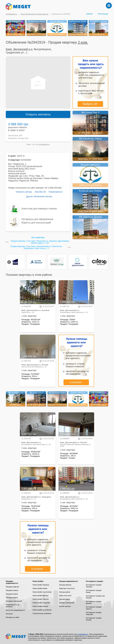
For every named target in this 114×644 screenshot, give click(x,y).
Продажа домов (12, 594)
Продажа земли (12, 597)
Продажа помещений (14, 601)
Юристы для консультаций (36, 223)
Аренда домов (65, 592)
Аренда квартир (65, 585)
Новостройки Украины (41, 585)
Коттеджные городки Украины (94, 586)
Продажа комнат (12, 590)
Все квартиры (38, 237)
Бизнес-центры (65, 606)
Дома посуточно (65, 596)
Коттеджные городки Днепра (94, 602)
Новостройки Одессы (41, 599)
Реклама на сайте (13, 617)
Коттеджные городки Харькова (94, 613)
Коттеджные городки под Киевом (95, 597)
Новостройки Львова (40, 606)
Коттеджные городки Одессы (94, 608)
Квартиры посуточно (67, 588)
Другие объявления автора (39, 196)
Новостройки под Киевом (42, 592)
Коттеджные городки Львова (94, 619)
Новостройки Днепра (40, 596)
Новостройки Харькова (41, 603)
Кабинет (90, 14)
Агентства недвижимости (15, 610)
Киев (9, 49)
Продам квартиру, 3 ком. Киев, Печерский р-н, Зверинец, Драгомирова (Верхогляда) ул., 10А (40, 242)
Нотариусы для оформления (37, 219)
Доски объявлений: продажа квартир (34, 14)
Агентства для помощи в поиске (39, 209)
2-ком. (83, 42)
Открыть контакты (38, 114)
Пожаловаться (56, 192)
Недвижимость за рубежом (12, 606)
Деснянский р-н (23, 49)
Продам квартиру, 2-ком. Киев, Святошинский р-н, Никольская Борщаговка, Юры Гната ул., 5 (36, 247)
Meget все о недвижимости (16, 636)
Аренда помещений (67, 603)
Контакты (9, 614)
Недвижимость (11, 14)
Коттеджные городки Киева (94, 591)
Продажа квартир (12, 587)
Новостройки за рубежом (42, 610)
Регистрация (103, 14)
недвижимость (44, 144)
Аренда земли (65, 599)
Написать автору (24, 192)
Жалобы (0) (40, 192)
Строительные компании (42, 613)
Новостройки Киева (40, 588)
